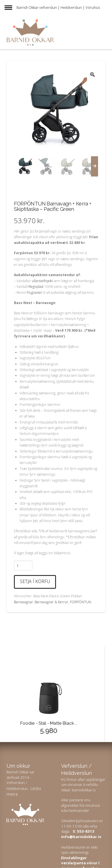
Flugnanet (34, 293)
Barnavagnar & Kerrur (51, 602)
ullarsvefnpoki (42, 281)
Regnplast (36, 287)
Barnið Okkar (27, 7)
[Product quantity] (23, 565)
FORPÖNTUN (81, 602)
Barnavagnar (23, 602)
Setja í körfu (35, 581)
